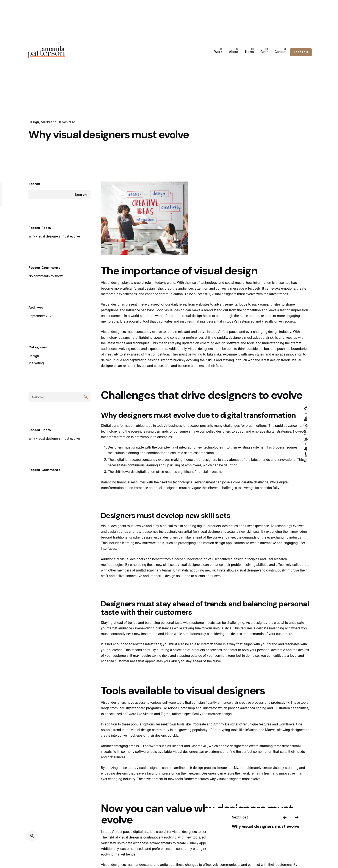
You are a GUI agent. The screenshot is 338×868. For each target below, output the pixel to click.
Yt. (306, 408)
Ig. (306, 439)
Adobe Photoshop (181, 729)
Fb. (306, 429)
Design (34, 122)
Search (34, 204)
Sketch (148, 734)
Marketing (49, 122)
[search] (86, 417)
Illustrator (210, 729)
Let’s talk (301, 52)
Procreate (199, 745)
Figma (166, 734)
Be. (306, 418)
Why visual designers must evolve (54, 257)
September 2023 (41, 336)
